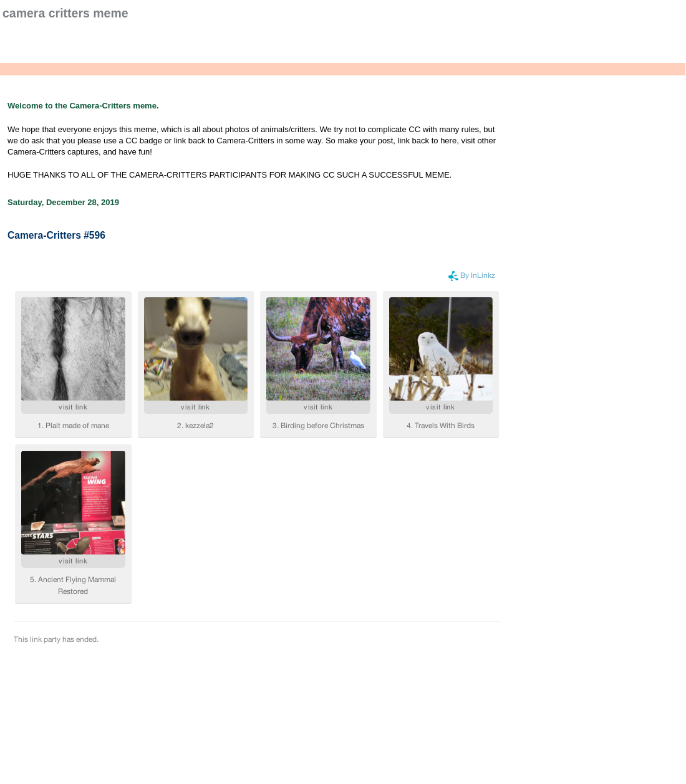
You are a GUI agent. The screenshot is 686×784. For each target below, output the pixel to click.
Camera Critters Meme (65, 13)
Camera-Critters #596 (56, 235)
